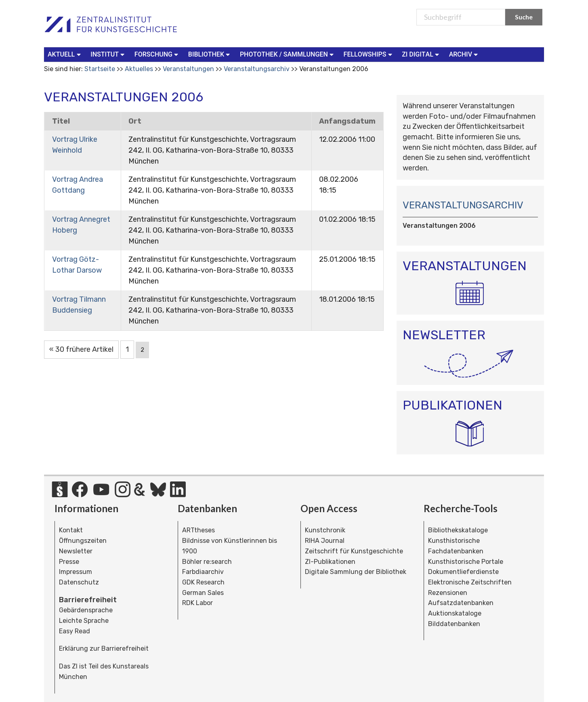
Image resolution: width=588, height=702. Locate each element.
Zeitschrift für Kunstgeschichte (354, 551)
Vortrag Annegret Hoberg (81, 225)
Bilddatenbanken (454, 624)
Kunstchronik (325, 530)
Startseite (100, 69)
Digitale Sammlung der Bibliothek (356, 572)
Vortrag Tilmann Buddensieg (79, 305)
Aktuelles (139, 69)
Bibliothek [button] (210, 54)
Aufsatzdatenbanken (461, 603)
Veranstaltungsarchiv (257, 69)
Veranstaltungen (188, 69)
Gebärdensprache (86, 610)
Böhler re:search (207, 562)
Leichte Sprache (84, 621)
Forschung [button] (157, 54)
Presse (69, 562)
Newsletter (76, 551)
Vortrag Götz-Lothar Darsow (77, 265)
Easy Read (75, 631)
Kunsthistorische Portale (466, 562)
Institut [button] (108, 54)
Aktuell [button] (65, 54)
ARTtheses (198, 530)
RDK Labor (197, 603)
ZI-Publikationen (330, 562)
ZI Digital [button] (421, 54)
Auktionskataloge (455, 613)
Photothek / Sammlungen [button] (288, 54)
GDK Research (203, 582)
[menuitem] (66, 55)
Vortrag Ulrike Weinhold (75, 145)
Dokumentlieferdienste (463, 572)
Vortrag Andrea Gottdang (78, 185)
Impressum (76, 572)
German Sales (203, 593)
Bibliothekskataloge (458, 530)
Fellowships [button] (369, 54)
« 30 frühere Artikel (81, 349)
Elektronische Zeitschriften (470, 582)
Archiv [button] (464, 54)
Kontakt (71, 530)
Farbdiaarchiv (203, 572)
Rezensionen (448, 593)
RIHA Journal (325, 541)
